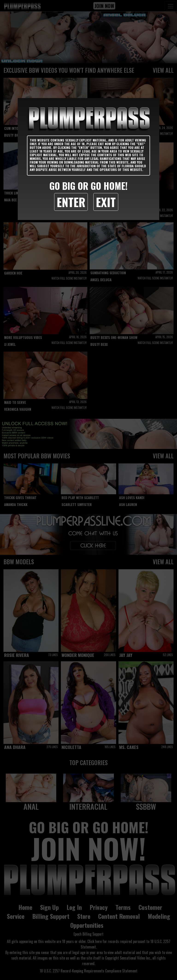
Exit (106, 202)
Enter (71, 202)
